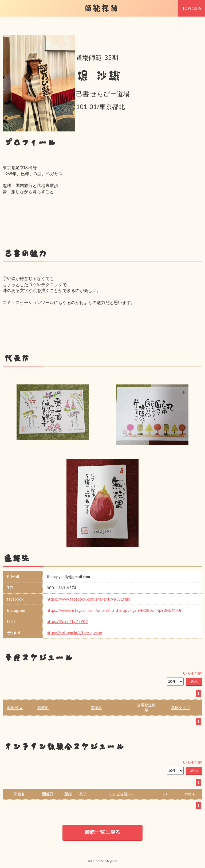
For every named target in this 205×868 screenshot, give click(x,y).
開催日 (48, 794)
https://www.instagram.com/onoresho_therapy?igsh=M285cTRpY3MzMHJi (114, 610)
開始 (68, 794)
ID (165, 794)
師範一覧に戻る (103, 832)
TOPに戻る (192, 8)
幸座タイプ (180, 708)
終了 (83, 794)
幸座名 (96, 708)
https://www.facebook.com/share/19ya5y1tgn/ (89, 599)
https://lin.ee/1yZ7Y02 (67, 621)
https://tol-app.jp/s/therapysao (74, 633)
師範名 (43, 708)
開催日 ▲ (15, 708)
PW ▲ (190, 794)
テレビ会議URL (122, 794)
